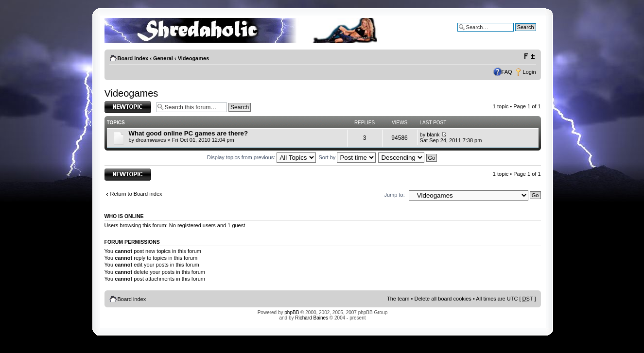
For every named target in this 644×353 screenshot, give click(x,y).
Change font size (529, 56)
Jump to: (395, 195)
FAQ (507, 72)
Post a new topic (128, 107)
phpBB (292, 312)
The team (398, 299)
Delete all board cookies (443, 299)
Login (530, 72)
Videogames (194, 58)
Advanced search (515, 34)
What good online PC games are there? (188, 133)
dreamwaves (151, 140)
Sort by (348, 157)
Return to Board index (136, 194)
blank (433, 134)
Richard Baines (312, 318)
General (163, 58)
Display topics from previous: (262, 157)
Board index (133, 58)
